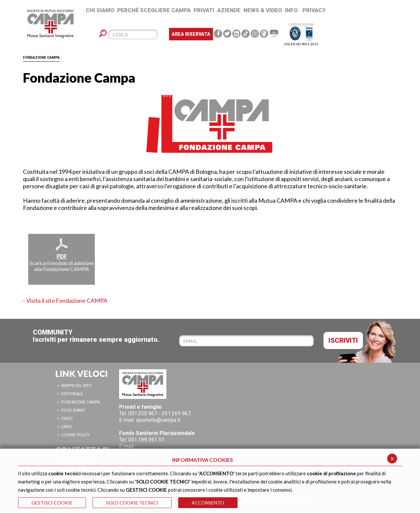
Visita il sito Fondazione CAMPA (67, 300)
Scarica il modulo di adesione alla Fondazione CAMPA (62, 255)
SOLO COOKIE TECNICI (132, 503)
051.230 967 (143, 413)
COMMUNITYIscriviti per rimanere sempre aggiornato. (96, 336)
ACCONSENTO (208, 503)
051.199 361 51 (146, 440)
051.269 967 (176, 413)
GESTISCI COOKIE (52, 503)
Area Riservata (191, 34)
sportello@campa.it (158, 420)
